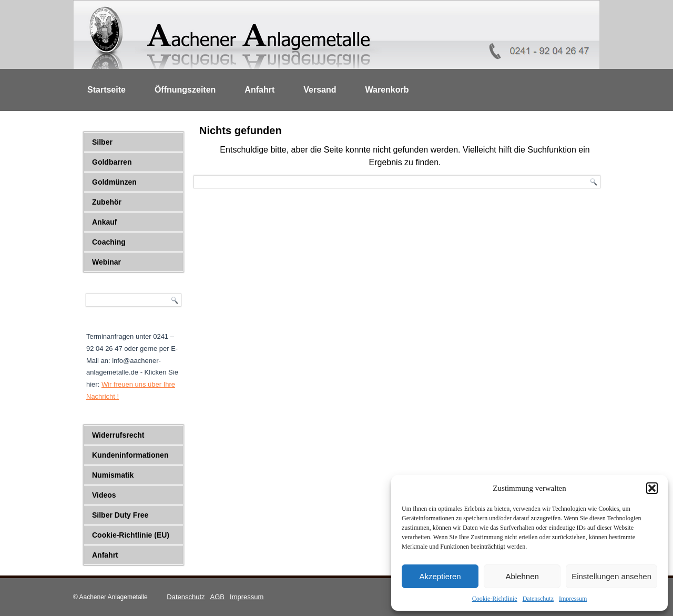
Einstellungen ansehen (611, 576)
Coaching (109, 242)
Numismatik (113, 475)
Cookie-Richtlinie (495, 599)
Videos (104, 495)
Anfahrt (259, 90)
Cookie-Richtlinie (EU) (131, 535)
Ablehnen (522, 576)
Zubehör (107, 202)
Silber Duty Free (120, 515)
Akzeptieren (440, 576)
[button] (652, 488)
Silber (102, 142)
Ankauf (104, 222)
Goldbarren (112, 162)
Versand (320, 90)
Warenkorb (387, 90)
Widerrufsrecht (118, 435)
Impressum (573, 599)
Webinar (106, 262)
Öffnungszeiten (185, 90)
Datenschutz (538, 599)
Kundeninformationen (130, 455)
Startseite (106, 90)
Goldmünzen (114, 182)
